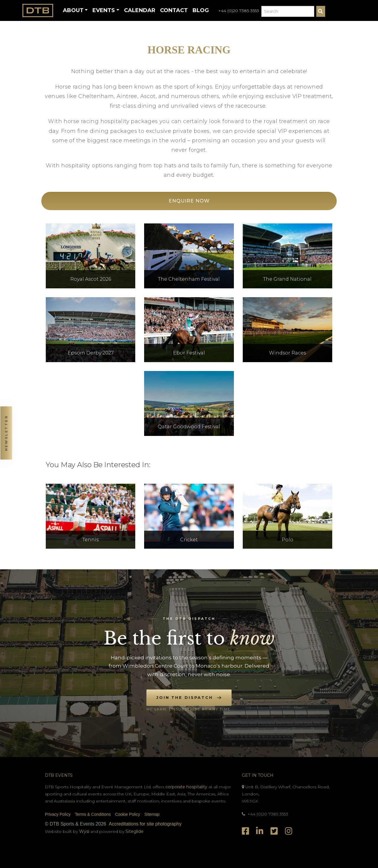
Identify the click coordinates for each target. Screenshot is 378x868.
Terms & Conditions (93, 814)
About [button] (73, 10)
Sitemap (152, 814)
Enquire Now (189, 201)
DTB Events (59, 775)
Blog (201, 10)
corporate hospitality (186, 787)
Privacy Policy (58, 814)
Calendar (140, 10)
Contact (174, 10)
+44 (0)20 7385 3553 (239, 11)
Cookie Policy (127, 814)
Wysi (85, 831)
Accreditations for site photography (145, 824)
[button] (6, 434)
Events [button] (104, 10)
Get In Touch (258, 775)
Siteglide (135, 831)
